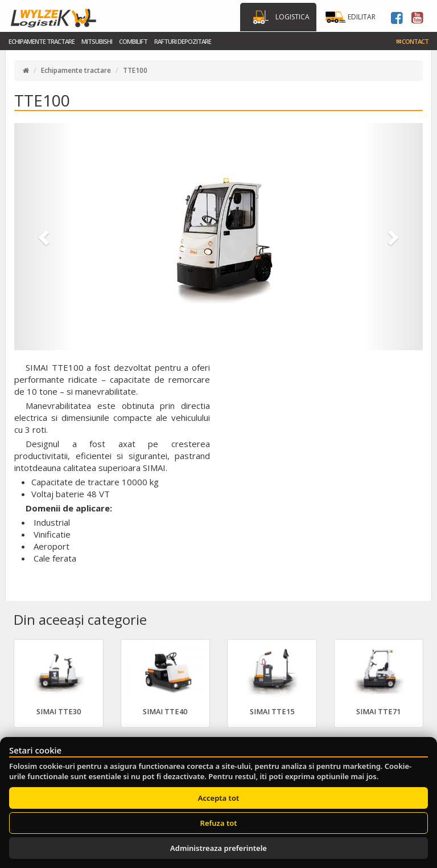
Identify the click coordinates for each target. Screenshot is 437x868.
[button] (45, 237)
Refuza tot (219, 823)
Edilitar (362, 17)
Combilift (133, 41)
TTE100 (135, 70)
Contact (412, 41)
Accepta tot (218, 798)
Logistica (292, 17)
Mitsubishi (97, 41)
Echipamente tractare (42, 41)
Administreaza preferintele (218, 848)
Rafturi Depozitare (183, 41)
